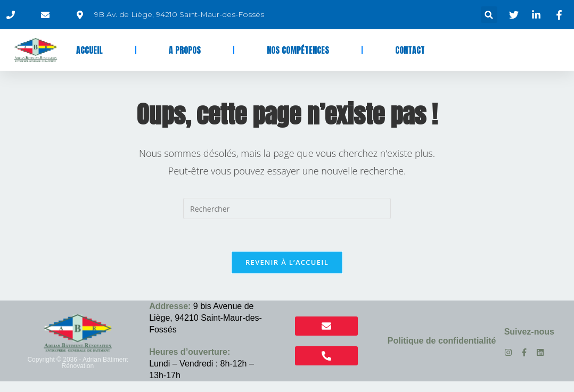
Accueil (89, 50)
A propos (185, 50)
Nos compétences (298, 50)
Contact (410, 50)
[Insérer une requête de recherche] (287, 208)
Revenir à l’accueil (287, 262)
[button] (489, 15)
